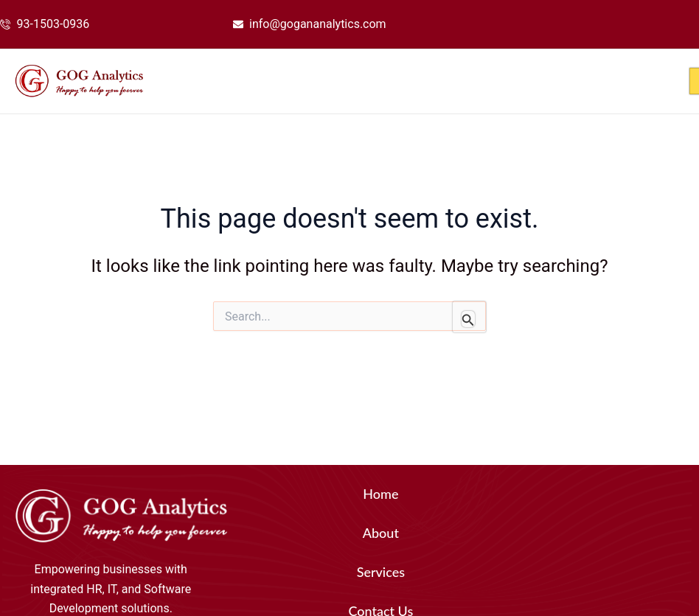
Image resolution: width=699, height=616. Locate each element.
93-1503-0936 (53, 24)
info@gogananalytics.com (318, 24)
